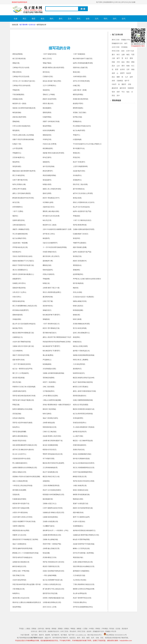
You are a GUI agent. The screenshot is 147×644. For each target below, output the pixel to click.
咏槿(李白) (16, 593)
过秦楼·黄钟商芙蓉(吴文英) (52, 535)
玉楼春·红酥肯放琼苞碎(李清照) (84, 229)
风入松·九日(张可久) (19, 454)
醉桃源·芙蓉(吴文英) (80, 477)
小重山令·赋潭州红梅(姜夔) (52, 400)
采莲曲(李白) (77, 180)
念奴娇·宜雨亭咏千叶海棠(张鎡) (84, 544)
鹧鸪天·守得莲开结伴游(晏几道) (23, 265)
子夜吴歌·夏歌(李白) (80, 602)
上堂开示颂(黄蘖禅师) (80, 166)
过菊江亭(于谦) (48, 301)
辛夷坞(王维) (47, 139)
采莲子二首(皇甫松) (49, 382)
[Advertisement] (59, 37)
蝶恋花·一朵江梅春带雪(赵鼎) (83, 441)
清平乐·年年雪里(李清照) (81, 81)
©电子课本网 (25, 635)
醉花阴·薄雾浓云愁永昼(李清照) (53, 68)
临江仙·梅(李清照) (79, 130)
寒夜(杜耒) (77, 153)
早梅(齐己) (77, 135)
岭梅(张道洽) (77, 342)
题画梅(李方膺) (48, 261)
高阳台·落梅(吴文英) (19, 472)
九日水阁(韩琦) (18, 351)
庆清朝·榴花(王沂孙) (50, 557)
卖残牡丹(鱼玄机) (79, 450)
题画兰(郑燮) (47, 193)
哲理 (117, 69)
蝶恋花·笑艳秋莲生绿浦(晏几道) (84, 409)
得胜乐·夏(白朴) (48, 104)
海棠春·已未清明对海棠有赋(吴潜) (24, 108)
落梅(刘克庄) (47, 310)
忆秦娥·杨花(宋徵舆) (19, 499)
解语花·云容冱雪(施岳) (81, 387)
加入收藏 (132, 2)
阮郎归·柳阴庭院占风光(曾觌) (22, 409)
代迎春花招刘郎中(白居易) (21, 459)
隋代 (52, 19)
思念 (113, 77)
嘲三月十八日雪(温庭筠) (21, 373)
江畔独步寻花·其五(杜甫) (21, 77)
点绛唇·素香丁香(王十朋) (51, 288)
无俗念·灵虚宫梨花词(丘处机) (22, 256)
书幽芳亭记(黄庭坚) (80, 243)
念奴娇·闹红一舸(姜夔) (20, 243)
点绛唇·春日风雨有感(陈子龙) (53, 441)
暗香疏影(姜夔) (78, 310)
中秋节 (114, 84)
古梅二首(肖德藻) (49, 387)
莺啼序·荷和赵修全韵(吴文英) (53, 454)
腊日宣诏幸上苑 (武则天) (51, 256)
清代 (115, 19)
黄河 (123, 66)
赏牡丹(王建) (17, 382)
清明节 (122, 73)
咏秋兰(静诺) (47, 414)
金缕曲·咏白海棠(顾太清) (21, 562)
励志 (123, 62)
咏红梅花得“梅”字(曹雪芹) (51, 315)
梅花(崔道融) (17, 112)
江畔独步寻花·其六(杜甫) (21, 68)
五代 (70, 19)
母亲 (113, 92)
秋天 (118, 55)
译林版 (98, 629)
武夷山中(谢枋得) (49, 274)
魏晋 (34, 19)
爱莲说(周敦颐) (18, 54)
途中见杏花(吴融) (49, 166)
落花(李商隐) (17, 607)
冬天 (126, 58)
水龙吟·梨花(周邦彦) (19, 580)
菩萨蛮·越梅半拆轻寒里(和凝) (22, 548)
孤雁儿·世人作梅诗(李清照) (52, 189)
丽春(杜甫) (77, 315)
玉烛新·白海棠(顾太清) (50, 521)
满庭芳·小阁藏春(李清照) (21, 229)
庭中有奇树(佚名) (79, 189)
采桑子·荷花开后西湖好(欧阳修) (23, 139)
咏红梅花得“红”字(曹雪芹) (51, 351)
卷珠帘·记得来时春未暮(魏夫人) (23, 274)
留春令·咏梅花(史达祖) (81, 490)
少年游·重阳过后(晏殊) (50, 396)
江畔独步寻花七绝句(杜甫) (21, 86)
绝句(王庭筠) (47, 157)
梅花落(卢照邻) (18, 328)
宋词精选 (124, 47)
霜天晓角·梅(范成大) (50, 333)
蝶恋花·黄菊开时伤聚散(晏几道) (23, 333)
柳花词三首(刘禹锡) (49, 409)
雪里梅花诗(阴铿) (49, 378)
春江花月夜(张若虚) (19, 59)
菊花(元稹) (77, 72)
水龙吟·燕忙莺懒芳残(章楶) (22, 342)
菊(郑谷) (15, 216)
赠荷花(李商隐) (78, 95)
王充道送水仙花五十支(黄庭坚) (83, 297)
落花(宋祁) (77, 238)
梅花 (128, 55)
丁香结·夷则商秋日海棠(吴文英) (84, 584)
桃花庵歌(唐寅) (48, 148)
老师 (113, 73)
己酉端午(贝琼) (48, 77)
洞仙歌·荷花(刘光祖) (19, 441)
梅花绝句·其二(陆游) (50, 225)
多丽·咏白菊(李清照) (19, 117)
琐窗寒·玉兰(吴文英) (19, 535)
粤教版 (73, 629)
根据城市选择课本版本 (20, 2)
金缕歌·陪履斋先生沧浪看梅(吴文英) (25, 468)
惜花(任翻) (46, 553)
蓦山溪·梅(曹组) (48, 355)
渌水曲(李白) (77, 175)
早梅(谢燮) (46, 279)
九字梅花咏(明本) (49, 391)
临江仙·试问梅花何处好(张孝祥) (84, 463)
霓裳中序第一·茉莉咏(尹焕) (52, 544)
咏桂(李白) (16, 427)
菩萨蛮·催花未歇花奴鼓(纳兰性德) (24, 396)
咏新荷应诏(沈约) (79, 373)
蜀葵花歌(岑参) (78, 557)
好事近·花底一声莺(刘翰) (21, 571)
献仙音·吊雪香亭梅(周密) (81, 539)
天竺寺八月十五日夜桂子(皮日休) (24, 81)
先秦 (16, 19)
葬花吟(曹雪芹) (48, 171)
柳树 (118, 77)
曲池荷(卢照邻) (78, 104)
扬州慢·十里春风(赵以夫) (81, 351)
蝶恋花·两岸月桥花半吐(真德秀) (53, 463)
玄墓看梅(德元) (78, 526)
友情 (113, 81)
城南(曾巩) (46, 162)
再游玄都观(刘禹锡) (49, 175)
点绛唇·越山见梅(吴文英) (51, 548)
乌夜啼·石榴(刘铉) (19, 526)
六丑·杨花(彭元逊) (79, 575)
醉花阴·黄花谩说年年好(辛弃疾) (23, 198)
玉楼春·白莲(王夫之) (50, 504)
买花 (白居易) (77, 292)
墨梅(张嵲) (16, 121)
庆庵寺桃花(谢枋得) (80, 445)
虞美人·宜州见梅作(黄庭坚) (22, 193)
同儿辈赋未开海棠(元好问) (82, 126)
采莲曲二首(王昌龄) (80, 112)
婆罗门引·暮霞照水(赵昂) (81, 517)
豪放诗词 (115, 88)
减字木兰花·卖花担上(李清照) (83, 193)
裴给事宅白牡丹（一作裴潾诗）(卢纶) (56, 530)
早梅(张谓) (16, 90)
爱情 (131, 58)
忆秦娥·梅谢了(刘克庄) (81, 234)
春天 (126, 43)
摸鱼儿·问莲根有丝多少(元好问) (84, 202)
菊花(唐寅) (16, 130)
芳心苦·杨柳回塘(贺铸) (20, 234)
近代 (124, 19)
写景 (133, 55)
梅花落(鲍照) (47, 108)
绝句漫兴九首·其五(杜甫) (51, 216)
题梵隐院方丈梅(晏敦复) (81, 571)
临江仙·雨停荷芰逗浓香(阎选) (83, 414)
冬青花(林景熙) (78, 418)
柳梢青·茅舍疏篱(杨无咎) (81, 495)
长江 (133, 66)
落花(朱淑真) (17, 166)
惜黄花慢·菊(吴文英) (50, 427)
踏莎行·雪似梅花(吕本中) (51, 198)
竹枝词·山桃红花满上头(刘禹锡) (23, 135)
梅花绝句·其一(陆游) (19, 104)
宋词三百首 (116, 51)
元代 (97, 19)
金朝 (88, 19)
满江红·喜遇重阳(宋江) (20, 270)
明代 (106, 19)
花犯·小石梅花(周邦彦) (20, 481)
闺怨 (133, 69)
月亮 (118, 62)
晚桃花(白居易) (78, 499)
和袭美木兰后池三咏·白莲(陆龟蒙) (24, 387)
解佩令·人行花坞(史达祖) (81, 548)
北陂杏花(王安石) (49, 207)
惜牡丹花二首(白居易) (80, 184)
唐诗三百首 (116, 40)
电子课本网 (23, 25)
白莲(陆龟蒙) (77, 139)
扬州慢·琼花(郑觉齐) (80, 432)
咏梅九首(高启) (78, 306)
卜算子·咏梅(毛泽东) (50, 54)
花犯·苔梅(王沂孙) (19, 575)
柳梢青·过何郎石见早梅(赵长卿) (84, 589)
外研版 (91, 629)
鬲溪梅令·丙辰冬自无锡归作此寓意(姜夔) (26, 477)
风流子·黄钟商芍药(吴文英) (82, 598)
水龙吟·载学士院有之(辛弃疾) (22, 517)
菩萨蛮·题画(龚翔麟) (19, 432)
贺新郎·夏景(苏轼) (19, 220)
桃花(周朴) (77, 337)
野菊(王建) (16, 405)
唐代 (61, 19)
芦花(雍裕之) (47, 360)
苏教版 (34, 629)
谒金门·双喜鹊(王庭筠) (50, 418)
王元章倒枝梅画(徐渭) (50, 468)
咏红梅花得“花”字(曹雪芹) (51, 346)
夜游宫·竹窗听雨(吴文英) (51, 566)
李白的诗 (73, 631)
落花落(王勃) (77, 256)
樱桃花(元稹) (47, 265)
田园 (113, 62)
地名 (128, 92)
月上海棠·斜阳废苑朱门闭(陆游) (84, 427)
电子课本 (99, 2)
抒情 (130, 84)
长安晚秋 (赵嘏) (48, 202)
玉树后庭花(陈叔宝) (19, 225)
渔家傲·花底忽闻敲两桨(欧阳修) (84, 355)
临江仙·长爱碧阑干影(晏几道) (53, 580)
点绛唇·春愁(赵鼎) (49, 423)
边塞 (123, 55)
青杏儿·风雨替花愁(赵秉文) (52, 292)
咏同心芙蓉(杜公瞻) (19, 184)
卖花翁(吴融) (17, 414)
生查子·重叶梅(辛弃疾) (20, 180)
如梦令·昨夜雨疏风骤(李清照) (83, 63)
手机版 (21, 629)
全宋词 (122, 69)
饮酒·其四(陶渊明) (49, 130)
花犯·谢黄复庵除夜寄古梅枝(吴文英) (25, 445)
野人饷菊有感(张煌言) (20, 463)
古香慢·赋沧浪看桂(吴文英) (52, 602)
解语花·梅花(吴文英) (19, 566)
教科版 (48, 629)
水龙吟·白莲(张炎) (79, 521)
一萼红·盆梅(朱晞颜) (50, 575)
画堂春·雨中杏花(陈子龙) (21, 504)
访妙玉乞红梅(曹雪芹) (50, 243)
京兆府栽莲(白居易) (49, 369)
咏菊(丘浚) (46, 283)
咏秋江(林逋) (77, 319)
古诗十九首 (130, 51)
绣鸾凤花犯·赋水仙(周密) (21, 530)
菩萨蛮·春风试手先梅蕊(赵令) (22, 557)
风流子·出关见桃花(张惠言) (52, 490)
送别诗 (89, 631)
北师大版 (41, 629)
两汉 (25, 19)
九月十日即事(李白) (49, 86)
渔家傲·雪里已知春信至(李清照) (53, 153)
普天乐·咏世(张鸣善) (80, 328)
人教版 (28, 629)
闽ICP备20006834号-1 (95, 635)
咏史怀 (129, 73)
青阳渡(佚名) (77, 265)
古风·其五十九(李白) (19, 292)
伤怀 (118, 92)
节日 (123, 92)
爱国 (133, 62)
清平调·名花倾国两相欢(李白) (83, 607)
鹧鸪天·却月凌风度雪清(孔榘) (83, 508)
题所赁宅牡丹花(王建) (50, 593)
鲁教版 (54, 629)
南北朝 (43, 20)
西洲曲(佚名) (77, 121)
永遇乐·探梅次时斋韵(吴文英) (83, 562)
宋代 (79, 19)
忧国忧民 (131, 88)
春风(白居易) (77, 198)
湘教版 (79, 629)
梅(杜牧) (76, 288)
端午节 (127, 81)
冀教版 (60, 629)
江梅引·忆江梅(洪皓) (50, 432)
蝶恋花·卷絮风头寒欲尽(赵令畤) (84, 378)
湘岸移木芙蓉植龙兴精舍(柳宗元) (84, 530)
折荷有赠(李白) (18, 207)
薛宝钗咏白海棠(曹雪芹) (21, 310)
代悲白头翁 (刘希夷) (50, 144)
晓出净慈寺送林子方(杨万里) (83, 59)
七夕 (126, 77)
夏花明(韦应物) (48, 297)
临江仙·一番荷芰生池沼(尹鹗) (22, 369)
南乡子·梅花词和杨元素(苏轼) (83, 382)
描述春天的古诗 (53, 631)
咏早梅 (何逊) (77, 117)
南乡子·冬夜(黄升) (79, 162)
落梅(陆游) (46, 319)
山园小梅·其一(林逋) (80, 90)
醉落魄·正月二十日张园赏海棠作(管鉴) (26, 553)
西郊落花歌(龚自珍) (80, 396)
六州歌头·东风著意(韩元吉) (52, 584)
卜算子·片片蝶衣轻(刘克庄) (82, 220)
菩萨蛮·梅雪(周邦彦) (80, 225)
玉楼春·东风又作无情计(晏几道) (23, 346)
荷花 (113, 96)
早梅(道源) (77, 216)
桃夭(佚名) (46, 72)
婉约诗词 (123, 88)
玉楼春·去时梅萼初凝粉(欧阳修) (53, 373)
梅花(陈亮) (46, 238)
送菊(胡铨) (46, 481)
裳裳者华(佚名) (48, 306)
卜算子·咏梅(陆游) (79, 54)
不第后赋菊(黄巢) (18, 95)
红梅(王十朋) (17, 144)
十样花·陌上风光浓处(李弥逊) (22, 486)
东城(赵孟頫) (17, 319)
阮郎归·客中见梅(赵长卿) (21, 508)
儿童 (113, 58)
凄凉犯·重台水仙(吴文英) (21, 598)
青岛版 (112, 629)
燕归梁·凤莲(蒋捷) (19, 378)
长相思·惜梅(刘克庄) (50, 252)
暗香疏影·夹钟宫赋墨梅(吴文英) (53, 495)
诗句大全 (125, 2)
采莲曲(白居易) (18, 99)
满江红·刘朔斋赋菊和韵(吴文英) (84, 468)
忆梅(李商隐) (47, 117)
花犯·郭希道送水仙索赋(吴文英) (84, 566)
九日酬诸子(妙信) (49, 526)
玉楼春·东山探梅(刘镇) (50, 539)
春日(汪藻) (16, 202)
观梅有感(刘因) (18, 315)
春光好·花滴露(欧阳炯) (50, 445)
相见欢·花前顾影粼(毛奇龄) (82, 454)
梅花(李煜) (16, 162)
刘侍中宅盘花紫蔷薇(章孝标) (83, 472)
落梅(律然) (77, 270)
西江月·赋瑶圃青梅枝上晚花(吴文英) (25, 306)
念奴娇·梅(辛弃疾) (79, 171)
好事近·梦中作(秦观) (19, 189)
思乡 (113, 66)
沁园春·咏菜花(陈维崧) (50, 517)
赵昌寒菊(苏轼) (78, 274)
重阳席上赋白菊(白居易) (51, 211)
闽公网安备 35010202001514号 (115, 635)
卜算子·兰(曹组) (18, 211)
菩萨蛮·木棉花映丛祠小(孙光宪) (53, 562)
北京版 (118, 629)
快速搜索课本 (108, 2)
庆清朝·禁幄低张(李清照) (81, 324)
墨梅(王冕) (16, 63)
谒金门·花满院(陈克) (19, 544)
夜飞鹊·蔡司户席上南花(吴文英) (53, 589)
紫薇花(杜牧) (47, 135)
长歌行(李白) (17, 297)
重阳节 (124, 84)
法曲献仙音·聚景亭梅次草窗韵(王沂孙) (86, 535)
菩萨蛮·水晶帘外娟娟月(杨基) (22, 423)
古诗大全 (117, 2)
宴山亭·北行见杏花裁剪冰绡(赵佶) (24, 324)
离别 (128, 62)
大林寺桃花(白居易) (80, 77)
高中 (118, 96)
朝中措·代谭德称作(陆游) (81, 459)
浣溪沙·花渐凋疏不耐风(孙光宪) (53, 571)
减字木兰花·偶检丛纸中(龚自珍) (23, 450)
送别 (123, 51)
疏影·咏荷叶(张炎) (19, 360)
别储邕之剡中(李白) (19, 283)
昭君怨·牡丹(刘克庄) (50, 450)
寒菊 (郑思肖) (17, 72)
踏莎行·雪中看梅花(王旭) (51, 328)
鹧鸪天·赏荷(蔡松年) (80, 261)
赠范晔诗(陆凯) (78, 108)
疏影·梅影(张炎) (78, 513)
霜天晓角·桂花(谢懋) (19, 490)
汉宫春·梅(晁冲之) (19, 157)
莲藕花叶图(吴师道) (19, 288)
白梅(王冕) (77, 86)
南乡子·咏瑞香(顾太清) (50, 472)
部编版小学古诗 (127, 40)
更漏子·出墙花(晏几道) (81, 504)
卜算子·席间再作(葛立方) (51, 324)
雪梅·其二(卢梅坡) (49, 95)
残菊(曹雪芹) (17, 279)
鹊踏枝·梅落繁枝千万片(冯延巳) (23, 261)
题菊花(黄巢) (47, 112)
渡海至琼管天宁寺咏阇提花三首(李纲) (25, 539)
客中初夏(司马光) (79, 148)
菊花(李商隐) (47, 126)
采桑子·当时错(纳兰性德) (51, 121)
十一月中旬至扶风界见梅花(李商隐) (55, 247)
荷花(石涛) (77, 157)
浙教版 (66, 629)
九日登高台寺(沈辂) (80, 580)
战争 (131, 77)
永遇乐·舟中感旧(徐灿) (20, 513)
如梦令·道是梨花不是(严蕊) (82, 211)
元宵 (128, 69)
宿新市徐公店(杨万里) (80, 68)
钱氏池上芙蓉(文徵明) (80, 346)
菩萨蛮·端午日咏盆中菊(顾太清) (23, 400)
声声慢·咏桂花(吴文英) (20, 247)
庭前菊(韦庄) (77, 369)
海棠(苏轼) (46, 90)
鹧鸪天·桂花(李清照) (50, 99)
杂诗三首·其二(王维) (50, 607)
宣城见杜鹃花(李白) (80, 423)
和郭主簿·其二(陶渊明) (81, 360)
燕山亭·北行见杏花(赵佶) (81, 207)
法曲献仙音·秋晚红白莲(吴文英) (53, 513)
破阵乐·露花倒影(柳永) (20, 436)
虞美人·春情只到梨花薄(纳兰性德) (84, 391)
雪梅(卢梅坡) (47, 63)
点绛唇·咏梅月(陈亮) (19, 391)
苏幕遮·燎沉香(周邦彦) (81, 99)
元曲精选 (120, 81)
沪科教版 (105, 629)
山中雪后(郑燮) (18, 148)
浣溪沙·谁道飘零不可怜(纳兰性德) (24, 521)
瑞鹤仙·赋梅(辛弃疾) (80, 301)
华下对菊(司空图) (49, 459)
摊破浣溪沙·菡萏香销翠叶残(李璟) (24, 171)
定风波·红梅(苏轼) (19, 418)
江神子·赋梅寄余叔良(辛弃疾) (53, 508)
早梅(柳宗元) (17, 153)
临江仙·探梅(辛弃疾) (19, 238)
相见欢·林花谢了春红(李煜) (52, 81)
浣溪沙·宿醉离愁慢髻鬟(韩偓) (83, 400)
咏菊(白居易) (47, 184)
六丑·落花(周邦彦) (79, 364)
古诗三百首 (116, 47)
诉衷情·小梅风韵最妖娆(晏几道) (53, 598)
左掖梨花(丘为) (18, 337)
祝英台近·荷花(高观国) (81, 405)
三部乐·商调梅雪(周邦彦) (51, 486)
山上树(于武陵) (78, 436)
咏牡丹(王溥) (47, 220)
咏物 (128, 66)
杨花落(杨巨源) (48, 499)
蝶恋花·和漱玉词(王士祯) (51, 477)
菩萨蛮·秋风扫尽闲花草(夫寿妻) (84, 481)
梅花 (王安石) (47, 59)
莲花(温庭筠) (47, 180)
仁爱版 (85, 629)
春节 (118, 58)
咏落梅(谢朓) (47, 364)
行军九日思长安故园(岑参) (21, 126)
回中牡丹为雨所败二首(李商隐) (83, 553)
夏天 (113, 55)
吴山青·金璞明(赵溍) (80, 593)
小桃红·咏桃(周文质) (80, 486)
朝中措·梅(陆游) (78, 283)
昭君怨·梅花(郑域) (19, 301)
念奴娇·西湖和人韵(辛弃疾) (52, 436)
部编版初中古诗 (117, 43)
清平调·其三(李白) (49, 234)
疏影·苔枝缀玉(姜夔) (80, 247)
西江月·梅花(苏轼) (19, 175)
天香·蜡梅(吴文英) (19, 589)
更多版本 (125, 629)
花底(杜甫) (16, 495)
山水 (118, 66)
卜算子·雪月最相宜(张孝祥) (22, 364)
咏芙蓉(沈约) (17, 252)
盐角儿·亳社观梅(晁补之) (81, 333)
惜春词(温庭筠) (48, 270)
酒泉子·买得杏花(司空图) (21, 355)
